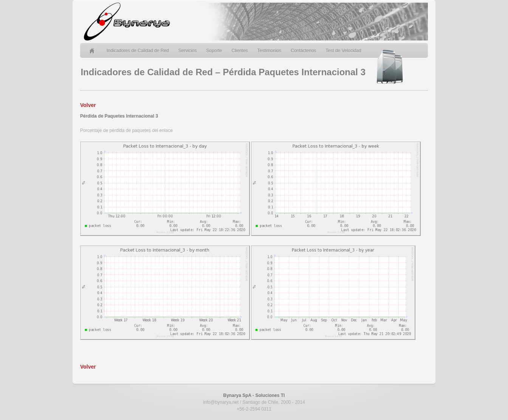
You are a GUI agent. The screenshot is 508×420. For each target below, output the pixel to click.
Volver (88, 105)
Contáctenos (303, 51)
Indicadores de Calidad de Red (138, 51)
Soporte (214, 51)
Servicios (188, 51)
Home (93, 51)
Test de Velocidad (344, 51)
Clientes (240, 51)
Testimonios (269, 51)
